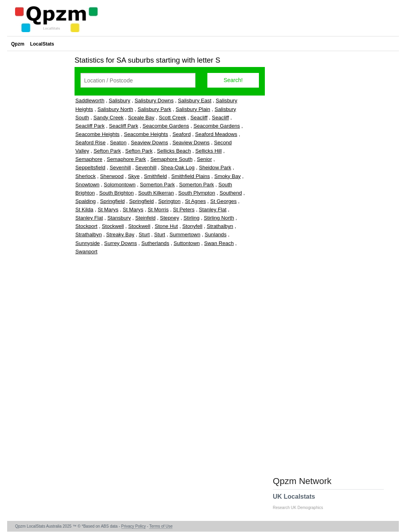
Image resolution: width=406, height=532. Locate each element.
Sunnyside (88, 243)
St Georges (223, 201)
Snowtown (87, 185)
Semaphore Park (126, 159)
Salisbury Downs (154, 100)
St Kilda (84, 210)
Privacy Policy (134, 526)
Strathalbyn (220, 226)
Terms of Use (161, 526)
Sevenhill (121, 167)
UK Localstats (302, 501)
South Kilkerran (156, 193)
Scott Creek (172, 118)
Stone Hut (166, 226)
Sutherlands (155, 243)
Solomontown (120, 185)
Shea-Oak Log (178, 167)
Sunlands (215, 234)
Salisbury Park (154, 109)
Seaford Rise (90, 143)
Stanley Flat (213, 210)
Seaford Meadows (216, 134)
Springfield (112, 201)
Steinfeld (145, 218)
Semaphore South (171, 159)
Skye (134, 176)
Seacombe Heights (97, 134)
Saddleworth (90, 100)
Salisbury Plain (193, 109)
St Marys (108, 210)
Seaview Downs (149, 143)
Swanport (86, 252)
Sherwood (112, 176)
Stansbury (119, 218)
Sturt (144, 234)
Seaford (182, 134)
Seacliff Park (90, 126)
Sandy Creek (108, 118)
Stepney (169, 218)
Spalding (85, 201)
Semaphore (89, 159)
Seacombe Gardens (166, 126)
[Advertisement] (39, 172)
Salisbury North (115, 109)
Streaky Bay (120, 234)
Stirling (192, 218)
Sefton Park (107, 151)
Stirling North (219, 218)
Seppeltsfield (90, 167)
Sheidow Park (215, 167)
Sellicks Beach (174, 151)
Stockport (86, 226)
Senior (204, 159)
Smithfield (155, 176)
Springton (169, 201)
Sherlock (85, 176)
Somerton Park (157, 185)
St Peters (184, 210)
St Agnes (195, 201)
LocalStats (42, 44)
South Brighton (116, 193)
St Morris (158, 210)
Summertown (185, 234)
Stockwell (113, 226)
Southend (231, 193)
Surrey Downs (121, 243)
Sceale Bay (141, 118)
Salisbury (119, 100)
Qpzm (18, 44)
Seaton (118, 143)
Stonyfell (192, 226)
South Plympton (197, 193)
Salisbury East (195, 100)
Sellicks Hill (209, 151)
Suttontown (187, 243)
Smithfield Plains (191, 176)
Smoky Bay (227, 176)
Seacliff (199, 118)
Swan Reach (219, 243)
